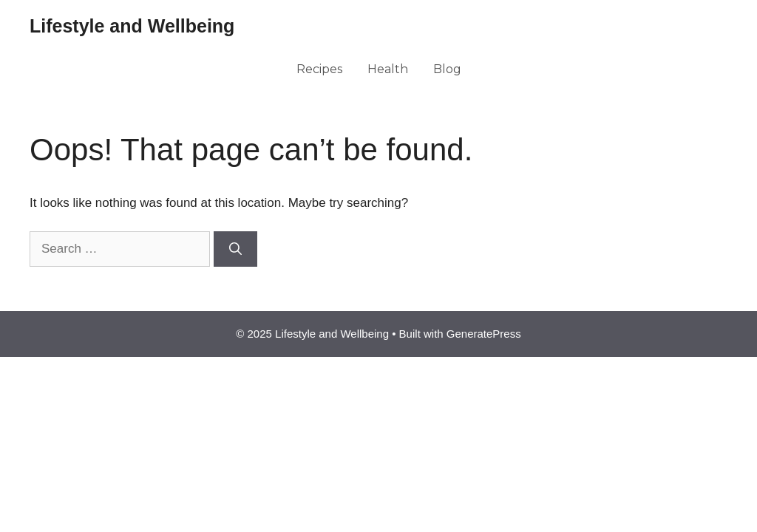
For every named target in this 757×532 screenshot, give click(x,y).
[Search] (235, 249)
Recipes (319, 69)
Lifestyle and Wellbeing (132, 26)
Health (388, 69)
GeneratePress (484, 334)
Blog (447, 69)
